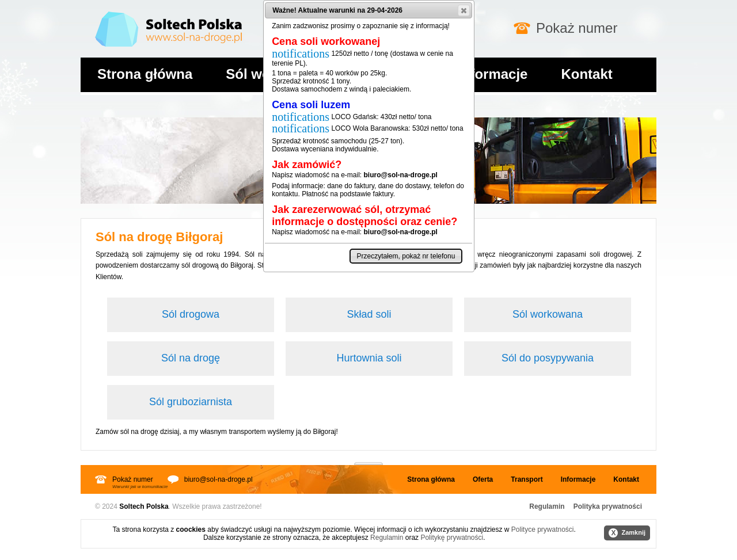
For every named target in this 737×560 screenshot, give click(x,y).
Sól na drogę (191, 358)
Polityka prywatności (608, 506)
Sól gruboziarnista (191, 402)
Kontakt (586, 74)
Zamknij (627, 533)
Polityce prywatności (543, 529)
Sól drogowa (191, 314)
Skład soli (369, 314)
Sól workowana (548, 314)
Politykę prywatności (452, 538)
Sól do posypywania (548, 358)
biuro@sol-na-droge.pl (219, 479)
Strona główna (145, 74)
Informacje (493, 74)
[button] (464, 10)
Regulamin (547, 506)
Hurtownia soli (369, 358)
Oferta (483, 479)
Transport (527, 479)
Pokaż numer (577, 28)
